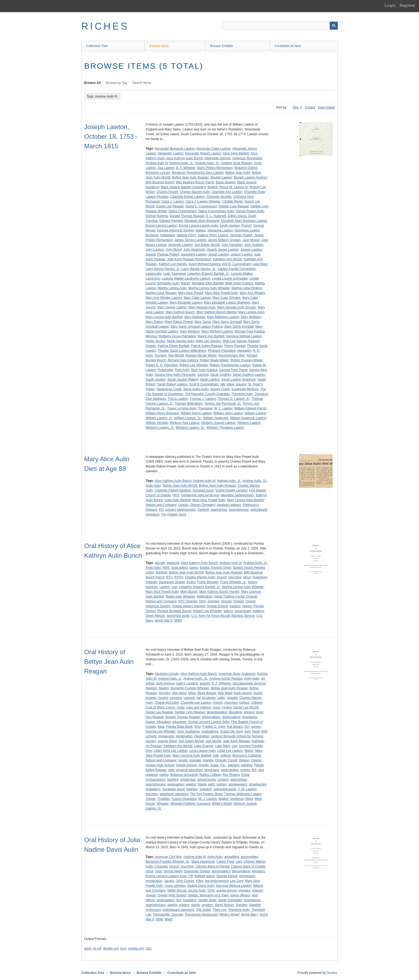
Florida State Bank (179, 727)
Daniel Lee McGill (246, 707)
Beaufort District (246, 168)
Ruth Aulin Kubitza (204, 370)
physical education (189, 770)
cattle (221, 698)
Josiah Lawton (219, 254)
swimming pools (178, 616)
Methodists (204, 596)
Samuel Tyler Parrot (233, 370)
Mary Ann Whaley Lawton (164, 298)
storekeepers (238, 784)
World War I (249, 915)
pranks (245, 770)
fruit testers (235, 727)
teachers (152, 794)
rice (178, 900)
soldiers (258, 611)
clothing (256, 703)
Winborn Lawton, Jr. (160, 428)
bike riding (179, 693)
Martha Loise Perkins (247, 288)
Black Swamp (226, 182)
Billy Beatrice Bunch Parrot (195, 182)
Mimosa (151, 336)
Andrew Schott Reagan (226, 679)
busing (163, 698)
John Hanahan (232, 245)
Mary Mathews (195, 317)
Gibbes (201, 230)
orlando (226, 601)
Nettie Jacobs (155, 341)
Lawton (165, 587)
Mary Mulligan (251, 317)
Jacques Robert (241, 235)
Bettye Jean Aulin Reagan (191, 177)
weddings (237, 799)
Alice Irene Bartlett (236, 153)
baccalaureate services (249, 683)
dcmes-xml (111, 948)
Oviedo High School (160, 765)
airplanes (173, 563)
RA (254, 770)
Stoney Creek (220, 389)
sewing (191, 784)
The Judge (203, 910)
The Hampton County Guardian (207, 394)
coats (181, 707)
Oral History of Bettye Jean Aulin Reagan (109, 662)
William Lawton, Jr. (159, 418)
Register (407, 5)
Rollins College (210, 775)
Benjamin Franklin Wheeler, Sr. (168, 862)
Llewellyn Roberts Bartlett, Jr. (208, 274)
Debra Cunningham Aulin (216, 211)
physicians (212, 770)
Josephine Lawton (194, 254)
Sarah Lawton (210, 379)
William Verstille (157, 423)
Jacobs (151, 741)
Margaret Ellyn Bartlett (208, 283)
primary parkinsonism (180, 510)
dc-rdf (97, 948)
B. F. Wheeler (186, 168)
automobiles (249, 857)
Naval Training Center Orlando (236, 596)
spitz (211, 784)
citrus (247, 577)
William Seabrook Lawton (248, 418)
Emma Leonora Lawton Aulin (209, 722)
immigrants (166, 736)
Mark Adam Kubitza (239, 283)
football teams (205, 876)
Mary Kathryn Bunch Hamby (216, 312)
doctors (249, 712)
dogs (259, 712)
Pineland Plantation (222, 351)
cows (216, 707)
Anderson (248, 674)
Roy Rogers (231, 775)
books (258, 693)
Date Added (326, 107)
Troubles (164, 799)
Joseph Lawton (251, 250)
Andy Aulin (153, 486)
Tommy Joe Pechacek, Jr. (223, 404)
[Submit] (334, 26)
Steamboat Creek (169, 389)
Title (296, 107)
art (263, 679)
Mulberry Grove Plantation (177, 336)
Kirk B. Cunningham (236, 264)
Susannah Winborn (245, 389)
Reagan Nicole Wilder (201, 355)
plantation (244, 351)
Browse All (92, 83)
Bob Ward (225, 693)
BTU (169, 577)
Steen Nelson (155, 616)
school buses (207, 780)
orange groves (226, 890)
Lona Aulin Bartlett (178, 500)
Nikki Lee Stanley (208, 341)
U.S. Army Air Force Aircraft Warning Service (223, 616)
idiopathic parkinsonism (237, 495)
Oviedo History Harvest (189, 606)
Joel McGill (213, 741)
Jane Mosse (251, 240)
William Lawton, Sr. (188, 418)
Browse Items (159, 46)
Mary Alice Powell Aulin (221, 293)
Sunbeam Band (174, 789)
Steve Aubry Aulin (196, 389)
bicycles (164, 693)
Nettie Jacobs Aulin (180, 341)
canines (189, 698)
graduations (210, 731)
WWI (159, 919)
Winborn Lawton (249, 423)
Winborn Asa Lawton (185, 423)
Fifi (191, 876)
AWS (166, 568)
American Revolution (247, 158)
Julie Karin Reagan (236, 741)
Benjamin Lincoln (158, 173)
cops (158, 871)
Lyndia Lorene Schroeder (230, 278)
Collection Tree (97, 46)
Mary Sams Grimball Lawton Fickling (197, 327)
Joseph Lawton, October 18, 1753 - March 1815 (111, 136)
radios (164, 775)
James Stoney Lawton (190, 240)
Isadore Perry (186, 235)
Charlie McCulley (167, 703)
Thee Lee (220, 910)
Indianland (167, 235)
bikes (192, 693)
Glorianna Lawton (220, 230)
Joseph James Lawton (222, 250)
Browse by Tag (117, 83)
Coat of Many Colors (160, 707)
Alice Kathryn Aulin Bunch (185, 158)
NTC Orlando (188, 601)
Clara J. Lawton (172, 202)
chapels (232, 698)
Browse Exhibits (222, 46)
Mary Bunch (189, 592)
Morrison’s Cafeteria (247, 756)
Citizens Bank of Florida (212, 866)
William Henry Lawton (196, 413)
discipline (235, 712)
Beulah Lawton (221, 177)
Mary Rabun (154, 322)
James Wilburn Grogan (224, 240)
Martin (249, 751)
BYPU (179, 577)
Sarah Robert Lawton (172, 384)
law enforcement (216, 881)
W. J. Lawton (223, 408)
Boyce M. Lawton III (234, 187)
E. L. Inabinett (216, 216)
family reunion (230, 226)
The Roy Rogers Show (206, 794)
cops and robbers (198, 707)
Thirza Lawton (178, 399)
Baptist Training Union (216, 568)
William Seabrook (216, 418)
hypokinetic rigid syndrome (200, 495)
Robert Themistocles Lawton (230, 365)
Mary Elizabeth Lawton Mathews (227, 303)
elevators (259, 871)
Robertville (165, 370)
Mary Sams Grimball (227, 322)
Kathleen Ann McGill (227, 259)
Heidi (256, 731)
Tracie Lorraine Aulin (182, 408)
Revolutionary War (231, 355)
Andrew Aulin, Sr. (207, 163)
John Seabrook (194, 250)
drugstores (250, 717)
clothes (244, 703)
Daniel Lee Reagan (170, 206)
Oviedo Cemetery (203, 505)
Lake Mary (260, 264)
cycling (227, 707)
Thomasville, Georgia (168, 915)
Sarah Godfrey (221, 375)
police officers (240, 895)
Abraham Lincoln (167, 674)
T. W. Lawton (247, 789)
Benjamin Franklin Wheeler (190, 688)
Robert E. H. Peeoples (162, 365)
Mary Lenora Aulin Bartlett (164, 317)
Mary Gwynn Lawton (172, 307)
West (249, 799)
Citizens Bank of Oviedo (248, 866)
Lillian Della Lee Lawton (171, 751)
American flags (229, 674)
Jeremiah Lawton (180, 245)
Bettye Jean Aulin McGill (180, 486)
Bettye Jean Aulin (238, 173)
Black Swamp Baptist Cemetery (183, 187)
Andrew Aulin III (157, 163)
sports (195, 905)
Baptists (162, 572)
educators (179, 722)
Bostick (213, 187)
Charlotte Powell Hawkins (173, 490)
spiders (184, 905)
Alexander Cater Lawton (213, 149)
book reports (243, 693)
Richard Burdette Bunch (174, 611)
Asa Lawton (166, 168)
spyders (207, 905)
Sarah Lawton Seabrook (238, 379)
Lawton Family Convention (237, 269)
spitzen (222, 784)
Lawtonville (154, 274)
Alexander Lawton (170, 153)
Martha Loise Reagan (161, 293)
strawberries (257, 784)
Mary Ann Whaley (252, 293)
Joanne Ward (167, 741)
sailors (228, 611)
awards (205, 683)
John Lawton (155, 250)
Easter (150, 722)
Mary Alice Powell (191, 293)
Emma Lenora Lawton (161, 226)
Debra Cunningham (183, 211)
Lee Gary (237, 881)
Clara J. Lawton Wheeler (203, 202)
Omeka (332, 973)
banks (194, 568)
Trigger (151, 799)
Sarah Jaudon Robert (183, 379)
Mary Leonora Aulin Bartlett (192, 756)
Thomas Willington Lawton (243, 794)
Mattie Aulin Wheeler (180, 596)
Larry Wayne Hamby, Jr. (163, 269)
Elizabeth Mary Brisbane (202, 221)
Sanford (203, 375)
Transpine (205, 408)
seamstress (219, 510)
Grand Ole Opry (231, 731)
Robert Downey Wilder (247, 360)
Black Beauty (207, 693)
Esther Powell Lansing (231, 490)
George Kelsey (227, 876)
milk (216, 756)
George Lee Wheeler (160, 731)
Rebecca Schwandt (184, 775)
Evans (191, 582)
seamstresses (239, 510)
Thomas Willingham (189, 404)
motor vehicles (175, 886)
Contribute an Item (288, 46)
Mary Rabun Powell (179, 322)
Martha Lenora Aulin (172, 288)
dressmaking (231, 717)
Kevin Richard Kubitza (204, 264)
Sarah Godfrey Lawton (249, 375)
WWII (178, 621)
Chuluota (161, 866)
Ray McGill (176, 355)
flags (161, 727)
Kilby (200, 881)
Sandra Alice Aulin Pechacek (175, 375)
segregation (176, 784)
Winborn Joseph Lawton (218, 423)
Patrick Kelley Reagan (207, 346)
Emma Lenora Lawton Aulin (198, 226)
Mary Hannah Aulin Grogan (237, 307)
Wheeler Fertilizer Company (190, 804)
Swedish (205, 789)
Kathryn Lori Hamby (173, 264)
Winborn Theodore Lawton (225, 428)
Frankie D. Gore (214, 727)
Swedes (192, 789)
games (256, 727)
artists (150, 683)
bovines (151, 698)
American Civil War (168, 857)
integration (201, 736)
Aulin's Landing (187, 683)
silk (223, 384)
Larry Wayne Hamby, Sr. (199, 269)
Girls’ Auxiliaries (188, 731)
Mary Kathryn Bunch (180, 312)
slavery (241, 384)
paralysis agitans (229, 505)
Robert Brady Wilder (214, 360)
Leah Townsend (174, 274)
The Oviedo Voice (174, 514)
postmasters (230, 770)
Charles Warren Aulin (195, 192)
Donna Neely (173, 871)
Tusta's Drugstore (184, 799)
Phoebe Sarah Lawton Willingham (182, 351)
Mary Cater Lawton (197, 298)
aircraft (160, 563)
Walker (224, 799)
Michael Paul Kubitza (250, 331)
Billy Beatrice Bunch (160, 182)
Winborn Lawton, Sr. (190, 428)
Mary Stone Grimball (239, 327)
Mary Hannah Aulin (202, 307)
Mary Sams (203, 322)
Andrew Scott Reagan (237, 163)
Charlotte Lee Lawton (196, 703)
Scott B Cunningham (204, 384)
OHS (202, 601)
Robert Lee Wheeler (194, 365)
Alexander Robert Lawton (203, 153)
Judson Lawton (241, 254)
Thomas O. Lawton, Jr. (234, 399)
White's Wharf (222, 804)
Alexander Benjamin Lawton (175, 149)
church (222, 577)
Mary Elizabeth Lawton (186, 303)
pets (171, 770)
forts (197, 727)
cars (239, 862)
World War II (164, 621)
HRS (176, 495)
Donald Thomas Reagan (187, 216)
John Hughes (253, 245)
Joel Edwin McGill (207, 245)
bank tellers (179, 568)
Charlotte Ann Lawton (227, 192)
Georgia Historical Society (175, 230)
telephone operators (174, 794)
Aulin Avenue (165, 683)
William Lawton (256, 413)
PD (161, 510)
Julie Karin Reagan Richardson (189, 259)
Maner (185, 283)
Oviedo (151, 346)
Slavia (202, 784)
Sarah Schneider (230, 900)
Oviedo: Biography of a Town (208, 895)
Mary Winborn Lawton (217, 331)
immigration (184, 736)
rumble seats (207, 900)
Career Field (225, 862)
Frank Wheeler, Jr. (233, 582)
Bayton (164, 688)
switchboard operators (178, 910)
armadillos (232, 857)
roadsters (189, 900)
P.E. (223, 765)
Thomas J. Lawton (203, 399)
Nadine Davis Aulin (201, 886)
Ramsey (161, 355)
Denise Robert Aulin (250, 211)
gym (248, 731)
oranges (213, 601)
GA (247, 727)
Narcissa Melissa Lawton (244, 336)
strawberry (153, 789)
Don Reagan (155, 717)
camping (176, 698)
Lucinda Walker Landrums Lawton (186, 278)
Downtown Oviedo (172, 582)
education (164, 722)
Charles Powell (167, 192)
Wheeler (163, 804)
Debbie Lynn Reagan (234, 206)
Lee (174, 587)
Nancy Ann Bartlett (211, 336)
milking (225, 756)
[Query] (280, 26)
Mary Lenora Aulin (251, 312)
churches (235, 577)
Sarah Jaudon (156, 379)
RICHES (105, 26)
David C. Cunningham (201, 206)
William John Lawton (228, 413)
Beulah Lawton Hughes (250, 177)
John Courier (185, 881)
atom (88, 948)
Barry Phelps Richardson (215, 168)
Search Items (142, 83)
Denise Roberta (157, 216)
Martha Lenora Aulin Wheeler (209, 288)
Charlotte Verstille (219, 197)
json (123, 948)
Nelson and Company (161, 505)
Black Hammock (203, 862)
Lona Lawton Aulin (202, 751)
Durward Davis (203, 490)
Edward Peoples (171, 221)
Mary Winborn (190, 331)
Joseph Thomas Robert (162, 254)
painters (233, 765)
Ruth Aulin (182, 370)
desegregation (217, 712)
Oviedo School (217, 606)
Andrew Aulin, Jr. (181, 163)
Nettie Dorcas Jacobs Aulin (186, 890)
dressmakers (211, 717)
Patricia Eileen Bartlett (173, 346)
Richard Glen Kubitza (183, 360)
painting (247, 765)
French (247, 226)
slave (231, 384)
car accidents (206, 698)
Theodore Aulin (242, 394)
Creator (310, 107)
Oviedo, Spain (208, 765)
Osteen (244, 760)
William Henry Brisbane (162, 413)
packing (235, 606)
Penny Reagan (235, 346)
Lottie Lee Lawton (230, 751)
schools (223, 780)
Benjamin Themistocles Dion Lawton (198, 173)
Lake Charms (203, 746)
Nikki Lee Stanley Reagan (241, 341)
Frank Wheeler (208, 582)
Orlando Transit (226, 760)
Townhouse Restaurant (201, 915)
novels (183, 760)
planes (247, 606)
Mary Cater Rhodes (227, 298)
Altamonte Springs (218, 158)
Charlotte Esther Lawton (187, 197)
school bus (188, 780)
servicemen (243, 611)
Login (390, 5)
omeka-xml (136, 948)
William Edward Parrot (250, 408)
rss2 (148, 948)
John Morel (174, 250)
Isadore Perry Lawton (213, 235)
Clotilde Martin (233, 202)
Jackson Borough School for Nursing (237, 736)
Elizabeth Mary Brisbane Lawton (244, 221)
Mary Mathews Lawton (223, 317)
